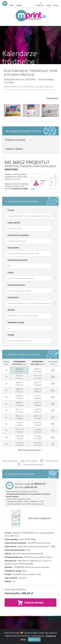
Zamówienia (13, 487)
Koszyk (56, 5)
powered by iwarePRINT (10, 577)
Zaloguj (49, 5)
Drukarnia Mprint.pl (18, 517)
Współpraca (13, 507)
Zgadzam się (34, 639)
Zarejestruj (40, 4)
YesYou (42, 565)
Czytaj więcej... (52, 98)
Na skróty (11, 497)
